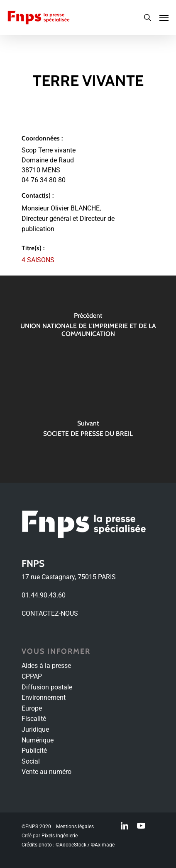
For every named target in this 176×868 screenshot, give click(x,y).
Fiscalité (34, 719)
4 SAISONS (38, 260)
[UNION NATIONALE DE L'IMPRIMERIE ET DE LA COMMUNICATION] (88, 327)
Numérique (38, 740)
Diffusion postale (47, 687)
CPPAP (32, 676)
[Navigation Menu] (164, 17)
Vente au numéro (46, 772)
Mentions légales (75, 827)
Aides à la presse (46, 666)
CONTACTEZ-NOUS (50, 613)
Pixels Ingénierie (60, 836)
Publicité (34, 751)
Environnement (44, 698)
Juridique (35, 729)
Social (31, 761)
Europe (32, 708)
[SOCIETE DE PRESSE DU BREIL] (88, 431)
